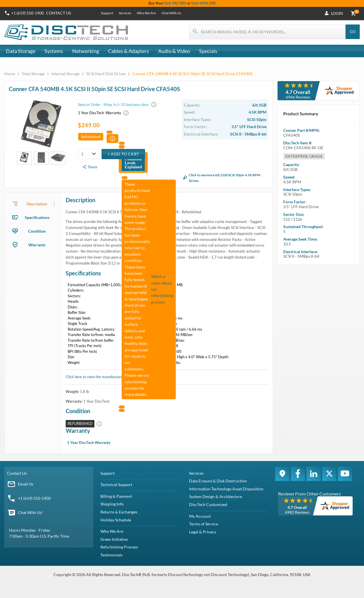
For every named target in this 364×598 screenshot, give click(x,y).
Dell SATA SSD (204, 3)
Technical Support (116, 485)
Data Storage (21, 51)
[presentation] (33, 204)
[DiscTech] (67, 32)
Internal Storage (66, 74)
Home (10, 74)
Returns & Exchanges (119, 512)
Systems (54, 51)
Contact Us (17, 473)
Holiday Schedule (116, 520)
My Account (200, 516)
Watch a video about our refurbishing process (162, 289)
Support (107, 13)
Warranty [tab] (37, 245)
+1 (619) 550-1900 (34, 498)
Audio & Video (174, 51)
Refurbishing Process (119, 547)
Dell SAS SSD (175, 3)
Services (125, 13)
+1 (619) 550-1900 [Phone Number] (27, 13)
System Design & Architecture (216, 496)
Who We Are (146, 13)
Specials (208, 51)
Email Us (26, 484)
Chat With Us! (30, 512)
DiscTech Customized (208, 504)
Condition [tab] (37, 231)
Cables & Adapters (129, 51)
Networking (86, 51)
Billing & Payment (116, 496)
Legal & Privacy (203, 532)
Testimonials (111, 555)
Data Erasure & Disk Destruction (218, 481)
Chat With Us (171, 13)
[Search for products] (268, 32)
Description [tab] (37, 204)
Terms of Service (204, 524)
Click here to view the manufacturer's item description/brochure (118, 377)
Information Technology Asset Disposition (226, 489)
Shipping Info (112, 504)
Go (353, 32)
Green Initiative (114, 539)
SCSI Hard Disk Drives (106, 74)
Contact (58, 13)
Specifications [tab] (37, 217)
